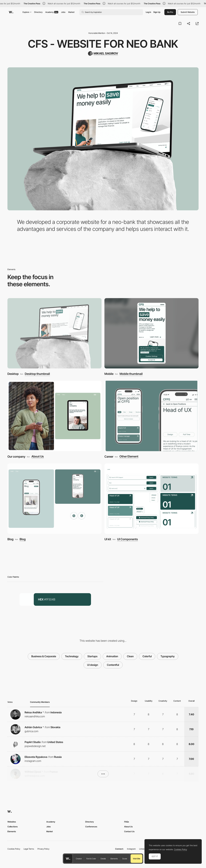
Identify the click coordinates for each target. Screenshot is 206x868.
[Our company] (55, 416)
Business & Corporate (44, 656)
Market (71, 12)
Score (125, 859)
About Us (38, 457)
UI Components (128, 539)
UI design (93, 665)
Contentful (113, 665)
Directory (38, 12)
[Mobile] (151, 333)
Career (109, 457)
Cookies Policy (14, 849)
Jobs (63, 12)
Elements (114, 859)
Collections (13, 827)
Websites (12, 822)
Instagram (131, 849)
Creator (79, 859)
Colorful (147, 656)
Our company (16, 457)
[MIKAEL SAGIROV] (103, 54)
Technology (72, 656)
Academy (52, 12)
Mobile (109, 374)
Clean (130, 656)
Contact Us (129, 831)
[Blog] (55, 499)
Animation (112, 656)
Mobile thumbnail (131, 374)
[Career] (151, 416)
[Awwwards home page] (68, 859)
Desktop (13, 374)
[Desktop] (55, 333)
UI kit (108, 539)
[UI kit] (151, 499)
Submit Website (188, 12)
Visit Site (137, 859)
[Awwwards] (11, 12)
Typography (168, 656)
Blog (10, 539)
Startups (92, 656)
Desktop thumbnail (37, 374)
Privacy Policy (43, 849)
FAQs (127, 822)
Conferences (91, 827)
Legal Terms (29, 849)
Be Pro (170, 12)
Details (103, 859)
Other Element (129, 457)
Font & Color (91, 859)
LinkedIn (143, 849)
